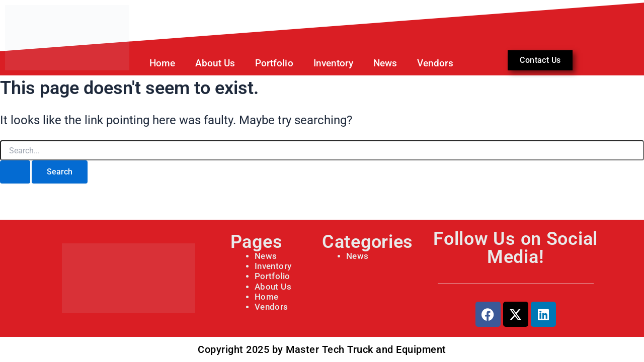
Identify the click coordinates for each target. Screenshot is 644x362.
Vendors (435, 63)
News (385, 63)
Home (162, 63)
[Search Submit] (15, 172)
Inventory (333, 63)
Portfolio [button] (274, 63)
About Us (215, 63)
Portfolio (271, 276)
